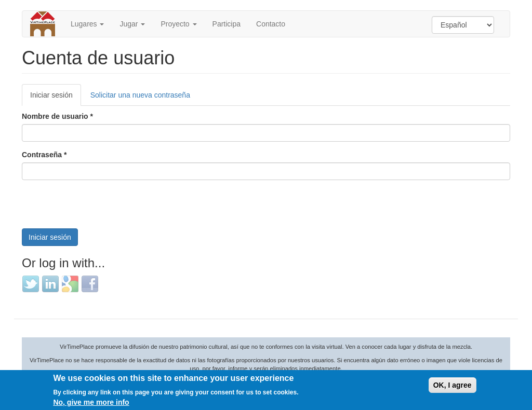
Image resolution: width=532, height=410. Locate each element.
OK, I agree (453, 385)
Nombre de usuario (57, 116)
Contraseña (44, 155)
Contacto (271, 24)
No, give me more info (91, 402)
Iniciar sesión (56, 98)
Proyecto (178, 24)
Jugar (132, 24)
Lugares (87, 24)
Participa (227, 24)
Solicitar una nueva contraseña (140, 95)
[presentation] (101, 208)
